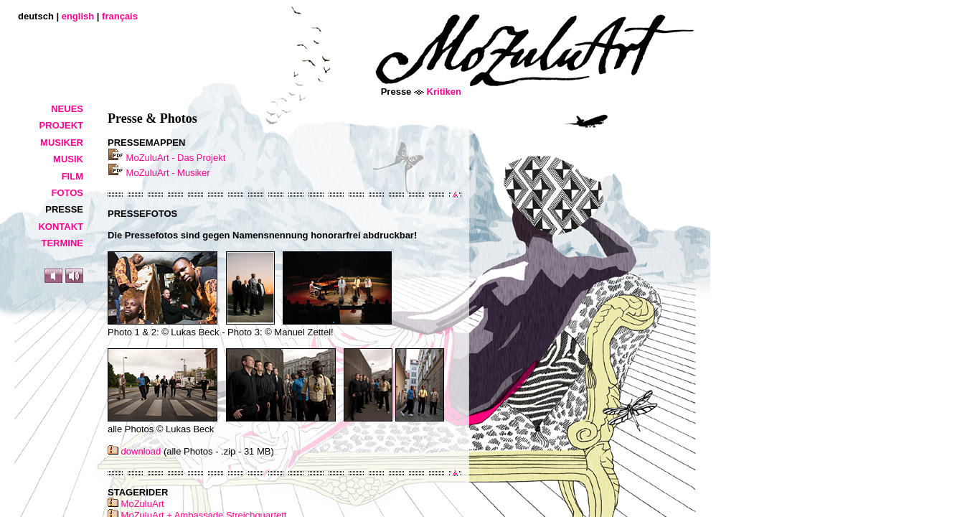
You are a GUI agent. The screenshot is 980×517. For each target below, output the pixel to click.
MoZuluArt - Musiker (159, 173)
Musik (68, 159)
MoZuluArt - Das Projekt (166, 158)
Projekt (61, 125)
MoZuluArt (136, 504)
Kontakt (61, 227)
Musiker (62, 143)
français (120, 16)
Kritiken (444, 92)
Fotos (67, 193)
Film (72, 176)
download (134, 451)
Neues (67, 109)
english (78, 16)
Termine (63, 243)
